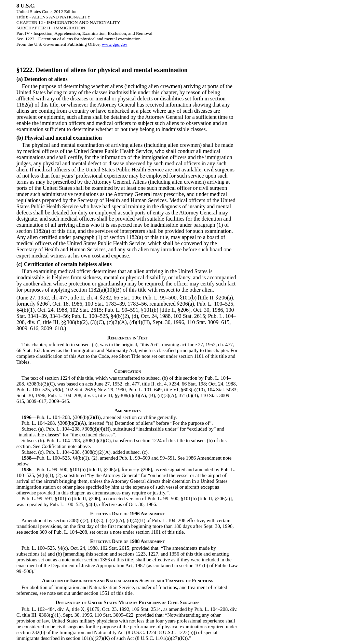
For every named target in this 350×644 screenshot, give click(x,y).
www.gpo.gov (115, 44)
